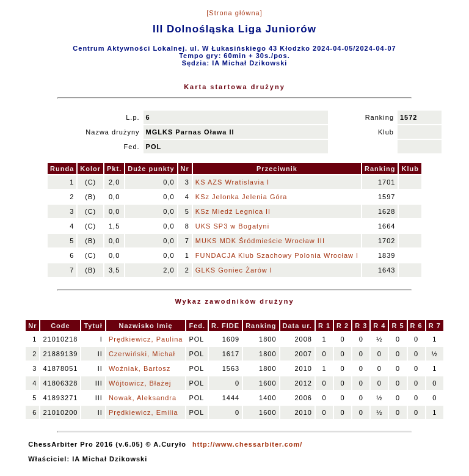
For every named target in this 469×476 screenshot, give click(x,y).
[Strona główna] (234, 13)
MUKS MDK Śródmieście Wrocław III (260, 241)
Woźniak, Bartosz (140, 368)
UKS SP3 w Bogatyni (232, 226)
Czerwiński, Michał (142, 354)
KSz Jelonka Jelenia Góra (242, 197)
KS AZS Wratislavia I (232, 182)
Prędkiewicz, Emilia (144, 412)
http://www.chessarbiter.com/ (247, 444)
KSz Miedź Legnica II (233, 211)
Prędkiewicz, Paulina (146, 339)
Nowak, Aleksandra (143, 398)
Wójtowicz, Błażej (140, 383)
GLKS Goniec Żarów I (234, 270)
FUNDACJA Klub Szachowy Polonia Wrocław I (277, 255)
